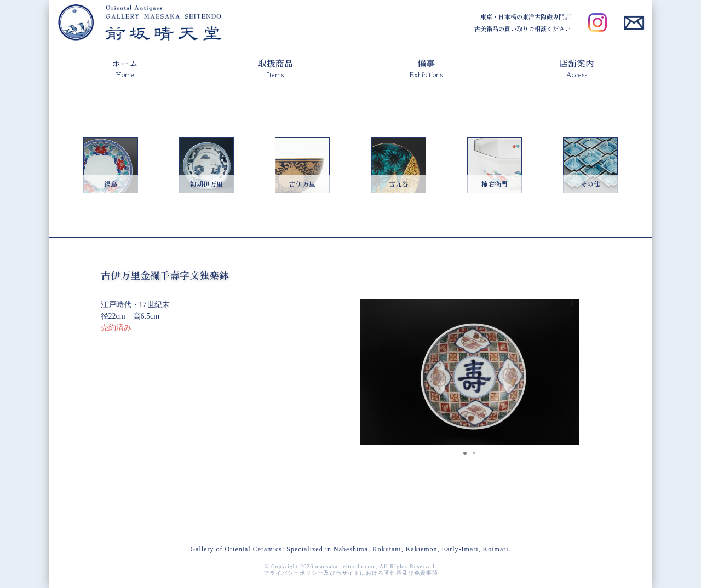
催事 (426, 68)
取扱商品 (275, 68)
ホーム (125, 68)
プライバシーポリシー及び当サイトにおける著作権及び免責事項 (351, 573)
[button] (570, 309)
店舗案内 (577, 68)
